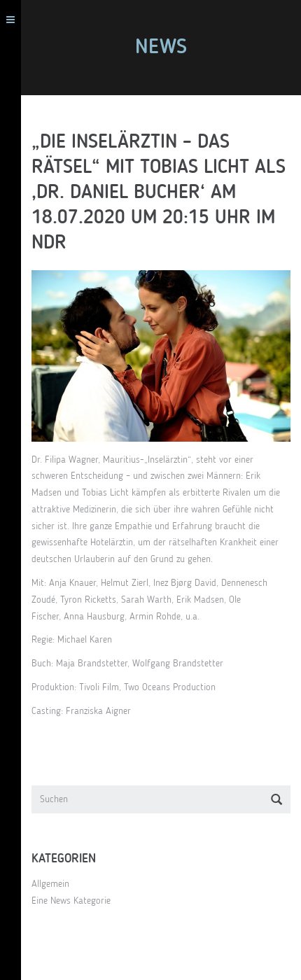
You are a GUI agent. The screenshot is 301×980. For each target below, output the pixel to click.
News (161, 48)
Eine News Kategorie (71, 901)
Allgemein (50, 884)
